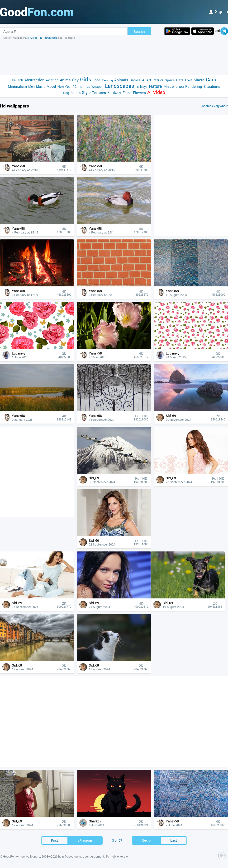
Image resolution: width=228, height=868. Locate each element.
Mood (51, 86)
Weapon (97, 86)
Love (189, 80)
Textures (99, 93)
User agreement (93, 856)
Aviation (52, 80)
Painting (107, 80)
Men (31, 86)
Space (170, 80)
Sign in (218, 11)
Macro (199, 80)
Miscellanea (174, 86)
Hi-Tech (17, 80)
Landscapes (120, 86)
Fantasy (114, 92)
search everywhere (215, 106)
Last (174, 840)
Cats (180, 80)
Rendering (194, 86)
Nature (155, 86)
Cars (211, 80)
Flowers (139, 93)
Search (139, 31)
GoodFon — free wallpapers (22, 856)
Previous (85, 840)
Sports (76, 93)
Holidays (142, 87)
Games (135, 80)
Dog (66, 93)
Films (127, 93)
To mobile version (118, 856)
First (55, 840)
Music (41, 86)
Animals (121, 80)
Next (147, 840)
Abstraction (34, 80)
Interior (158, 80)
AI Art (147, 80)
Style (86, 92)
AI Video (156, 92)
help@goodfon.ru (70, 856)
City (75, 80)
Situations (212, 86)
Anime (65, 80)
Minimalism (17, 86)
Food (96, 80)
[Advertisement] (114, 57)
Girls (86, 79)
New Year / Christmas (74, 86)
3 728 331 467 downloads (42, 38)
